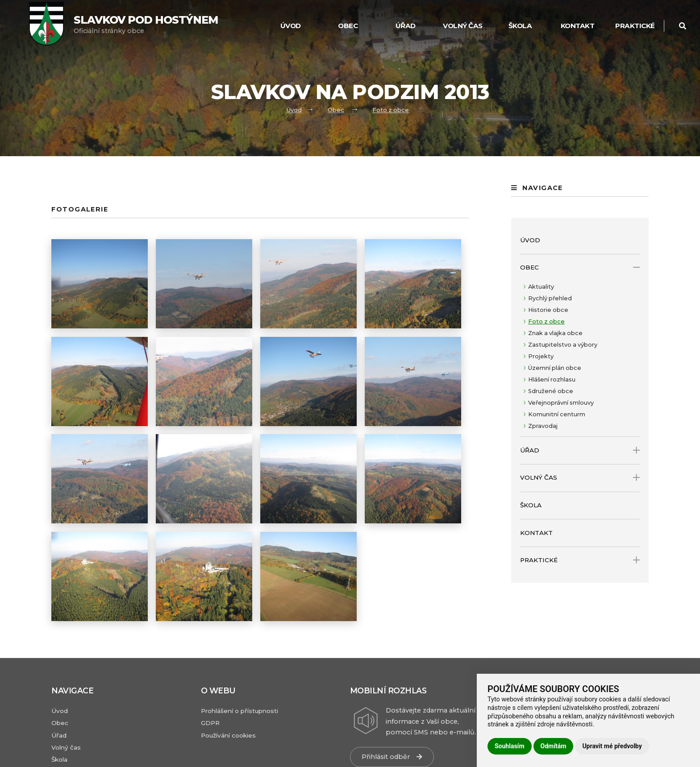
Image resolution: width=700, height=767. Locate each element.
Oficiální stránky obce (146, 24)
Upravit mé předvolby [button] (612, 746)
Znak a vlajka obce (555, 333)
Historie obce (548, 310)
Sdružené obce (551, 391)
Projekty (541, 356)
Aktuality (541, 287)
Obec (348, 26)
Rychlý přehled (550, 298)
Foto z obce (391, 110)
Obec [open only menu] (580, 267)
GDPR (210, 723)
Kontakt (578, 26)
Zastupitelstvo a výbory (563, 345)
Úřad (406, 26)
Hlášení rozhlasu (552, 379)
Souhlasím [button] (510, 746)
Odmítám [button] (554, 746)
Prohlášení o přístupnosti (240, 711)
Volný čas (463, 26)
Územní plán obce (555, 368)
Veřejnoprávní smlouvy (561, 403)
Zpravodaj (543, 426)
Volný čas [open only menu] (580, 478)
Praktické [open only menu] (580, 560)
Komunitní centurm (557, 414)
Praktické (635, 26)
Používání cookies (228, 735)
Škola (520, 26)
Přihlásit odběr (392, 757)
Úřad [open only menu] (580, 450)
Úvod (291, 26)
